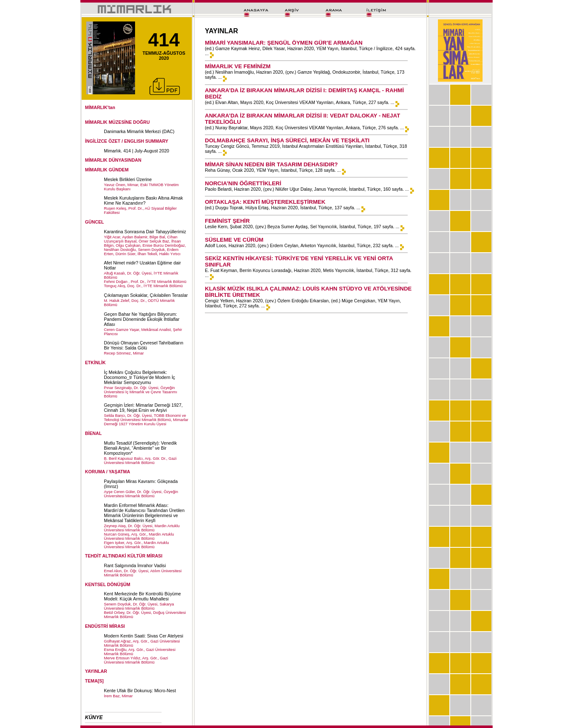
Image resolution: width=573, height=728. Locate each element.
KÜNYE (94, 717)
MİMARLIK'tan (100, 107)
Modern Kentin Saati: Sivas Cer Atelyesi (143, 636)
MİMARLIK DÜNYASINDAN (113, 160)
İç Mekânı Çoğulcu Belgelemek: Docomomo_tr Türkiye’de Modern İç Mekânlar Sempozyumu (139, 377)
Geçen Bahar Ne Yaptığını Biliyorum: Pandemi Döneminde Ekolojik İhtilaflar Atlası (142, 319)
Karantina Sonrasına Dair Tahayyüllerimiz (145, 232)
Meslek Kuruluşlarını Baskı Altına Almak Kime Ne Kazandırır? (143, 200)
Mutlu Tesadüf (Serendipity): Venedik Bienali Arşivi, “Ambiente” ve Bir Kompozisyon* (140, 448)
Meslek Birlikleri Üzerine (128, 179)
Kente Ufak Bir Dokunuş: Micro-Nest (140, 691)
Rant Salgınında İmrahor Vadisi (135, 565)
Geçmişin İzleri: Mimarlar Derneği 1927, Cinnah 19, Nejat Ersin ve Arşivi (143, 408)
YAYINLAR (96, 671)
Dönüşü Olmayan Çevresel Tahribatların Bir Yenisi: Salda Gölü (144, 345)
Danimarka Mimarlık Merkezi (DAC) (139, 131)
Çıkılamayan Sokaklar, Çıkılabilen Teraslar (146, 295)
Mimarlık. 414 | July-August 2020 (137, 151)
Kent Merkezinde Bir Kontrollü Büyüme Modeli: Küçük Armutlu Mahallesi (142, 596)
